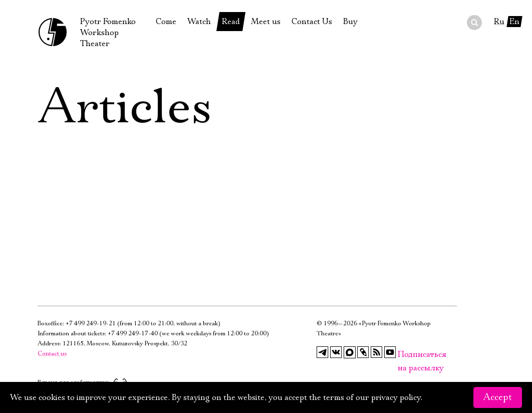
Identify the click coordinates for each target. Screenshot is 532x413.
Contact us (52, 354)
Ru (499, 22)
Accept (498, 397)
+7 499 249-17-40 (133, 334)
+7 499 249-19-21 (91, 324)
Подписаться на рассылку (404, 355)
